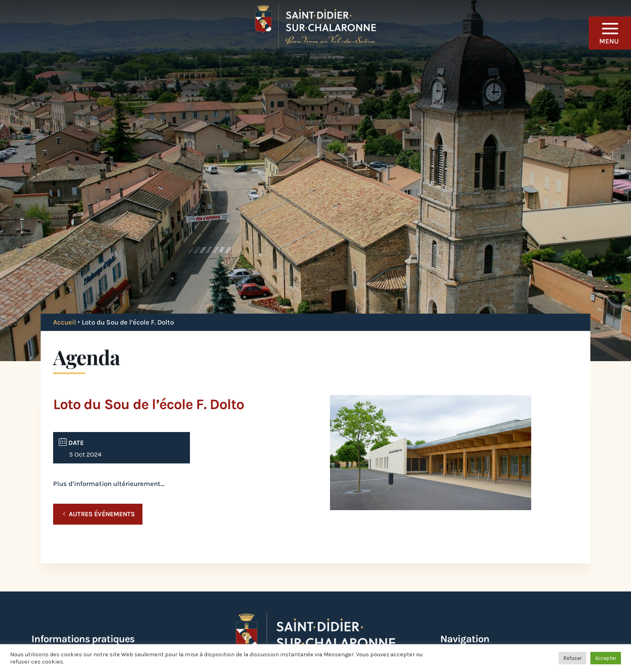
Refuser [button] (572, 658)
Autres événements (102, 514)
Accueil (65, 322)
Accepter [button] (606, 658)
